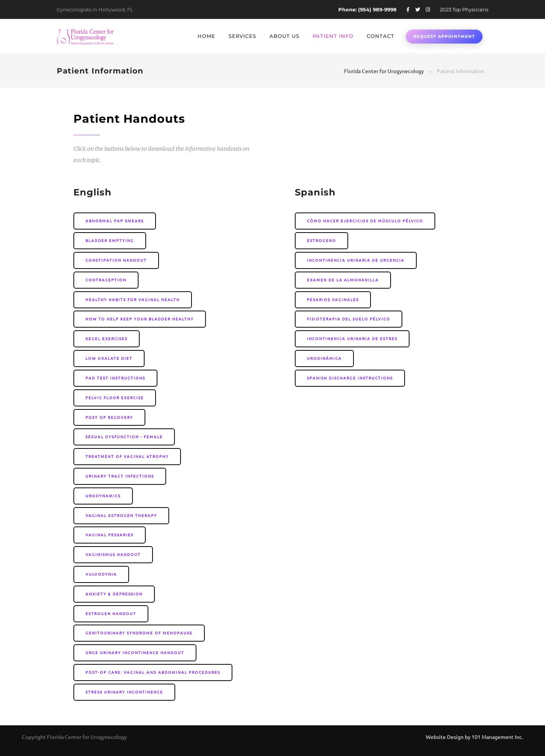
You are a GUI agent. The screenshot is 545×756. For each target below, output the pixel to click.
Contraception (106, 280)
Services (242, 36)
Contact (381, 36)
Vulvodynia (101, 574)
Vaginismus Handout (113, 554)
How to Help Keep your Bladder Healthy (140, 319)
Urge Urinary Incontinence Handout (135, 652)
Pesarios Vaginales (333, 299)
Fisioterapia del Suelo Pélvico (349, 319)
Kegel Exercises (107, 338)
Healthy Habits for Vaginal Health (133, 299)
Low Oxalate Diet (109, 358)
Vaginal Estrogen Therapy (121, 515)
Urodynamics (103, 496)
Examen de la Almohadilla (343, 280)
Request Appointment (444, 36)
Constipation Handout (116, 260)
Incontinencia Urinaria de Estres (352, 338)
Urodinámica (324, 358)
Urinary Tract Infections (120, 476)
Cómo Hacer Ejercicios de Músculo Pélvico (365, 221)
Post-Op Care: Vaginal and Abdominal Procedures (153, 672)
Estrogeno (322, 240)
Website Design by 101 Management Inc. (474, 737)
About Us (284, 36)
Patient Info (333, 36)
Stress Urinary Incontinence (124, 692)
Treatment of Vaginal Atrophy (127, 456)
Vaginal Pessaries (110, 535)
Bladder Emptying (110, 240)
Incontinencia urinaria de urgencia (356, 260)
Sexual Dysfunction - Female (124, 437)
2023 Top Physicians (464, 9)
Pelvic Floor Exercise (115, 398)
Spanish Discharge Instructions (350, 378)
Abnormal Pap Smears (115, 221)
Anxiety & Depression (114, 594)
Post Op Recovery (109, 417)
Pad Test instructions (115, 378)
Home (206, 36)
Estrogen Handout (111, 613)
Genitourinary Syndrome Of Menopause (139, 633)
